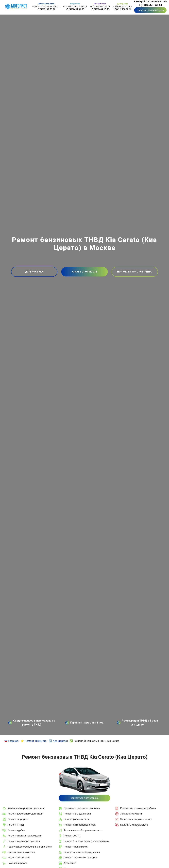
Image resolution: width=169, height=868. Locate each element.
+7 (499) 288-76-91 (46, 9)
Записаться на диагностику (136, 819)
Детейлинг (70, 863)
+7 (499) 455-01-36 (75, 9)
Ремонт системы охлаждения (25, 836)
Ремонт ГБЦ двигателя (77, 814)
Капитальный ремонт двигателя (26, 808)
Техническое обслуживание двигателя (30, 847)
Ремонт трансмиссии (76, 847)
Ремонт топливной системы (24, 841)
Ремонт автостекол (19, 858)
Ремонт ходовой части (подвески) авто (87, 841)
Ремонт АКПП (72, 836)
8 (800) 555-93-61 (150, 5)
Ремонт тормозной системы (80, 858)
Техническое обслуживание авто (83, 830)
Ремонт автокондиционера (80, 825)
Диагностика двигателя (21, 852)
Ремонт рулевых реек (77, 819)
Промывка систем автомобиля (82, 808)
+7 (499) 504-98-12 (122, 9)
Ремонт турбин (16, 830)
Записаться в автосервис (84, 798)
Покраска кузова (17, 863)
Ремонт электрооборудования (82, 852)
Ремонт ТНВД (16, 825)
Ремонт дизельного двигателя (25, 814)
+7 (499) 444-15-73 (100, 9)
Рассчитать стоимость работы (138, 808)
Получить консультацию (150, 10)
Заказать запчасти (131, 814)
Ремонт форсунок (18, 819)
